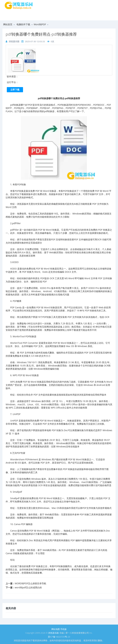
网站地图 (56, 629)
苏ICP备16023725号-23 (59, 637)
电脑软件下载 (23, 24)
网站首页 (8, 24)
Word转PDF (40, 24)
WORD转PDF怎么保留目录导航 (30, 583)
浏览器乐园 (14, 41)
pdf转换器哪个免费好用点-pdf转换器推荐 (41, 34)
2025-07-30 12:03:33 (35, 41)
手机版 (63, 629)
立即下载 (15, 90)
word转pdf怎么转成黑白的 (28, 587)
